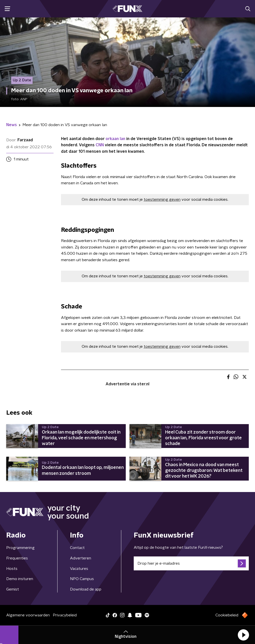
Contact (77, 548)
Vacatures (79, 569)
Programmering (20, 548)
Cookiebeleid (227, 615)
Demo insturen (20, 579)
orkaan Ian (115, 139)
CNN (100, 145)
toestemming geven (162, 199)
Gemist (13, 589)
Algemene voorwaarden (28, 615)
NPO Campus (82, 579)
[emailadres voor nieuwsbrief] (191, 563)
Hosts (12, 569)
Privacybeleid (65, 615)
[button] (243, 635)
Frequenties (17, 558)
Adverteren (81, 558)
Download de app (86, 589)
